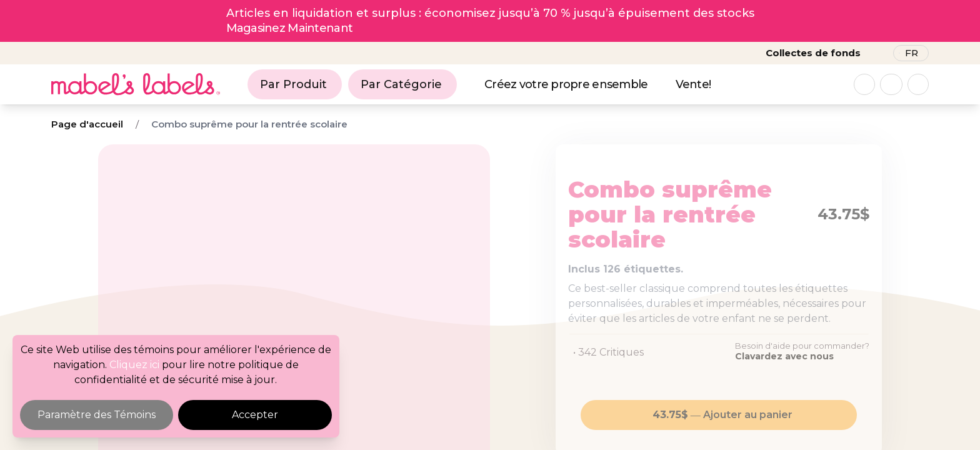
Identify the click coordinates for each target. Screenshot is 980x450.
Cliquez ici (134, 365)
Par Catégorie (401, 84)
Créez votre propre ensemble (566, 84)
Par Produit (293, 84)
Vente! (693, 84)
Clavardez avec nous (784, 356)
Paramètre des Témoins (97, 415)
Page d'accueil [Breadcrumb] (87, 124)
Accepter (255, 415)
